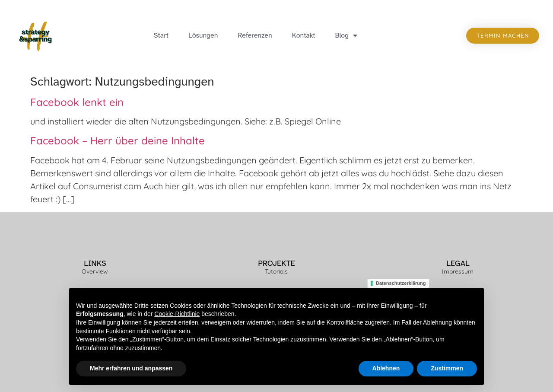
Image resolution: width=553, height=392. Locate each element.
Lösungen (203, 35)
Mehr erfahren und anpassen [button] (131, 369)
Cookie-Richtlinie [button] (177, 314)
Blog (346, 35)
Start (161, 35)
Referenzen (255, 35)
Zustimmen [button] (447, 369)
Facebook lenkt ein (77, 102)
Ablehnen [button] (386, 369)
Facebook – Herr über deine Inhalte (118, 140)
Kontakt (304, 35)
